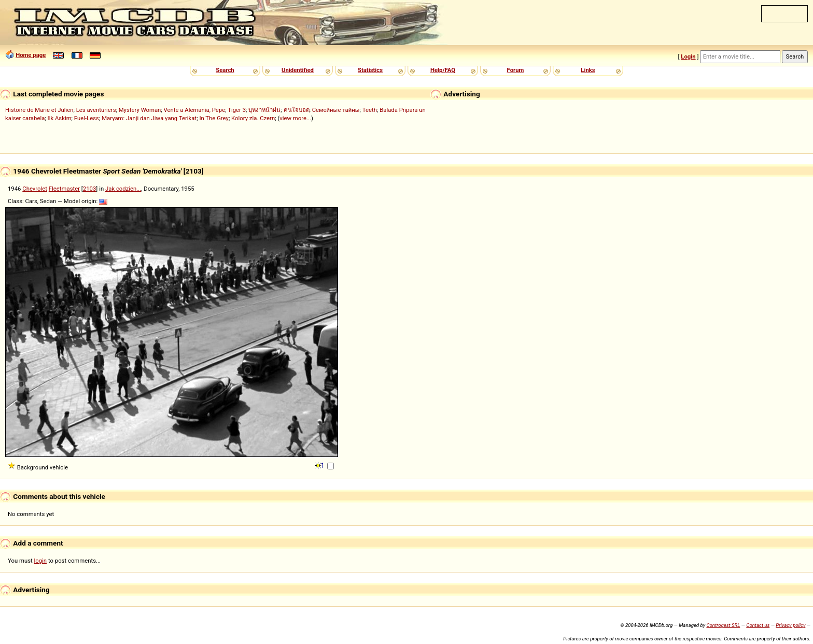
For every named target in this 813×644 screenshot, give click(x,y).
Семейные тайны (336, 110)
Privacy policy (790, 625)
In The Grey (214, 118)
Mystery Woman (140, 110)
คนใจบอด (297, 110)
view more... (295, 118)
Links (588, 70)
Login (688, 56)
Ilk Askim (60, 118)
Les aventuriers (96, 110)
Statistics (370, 70)
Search (225, 70)
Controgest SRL (723, 625)
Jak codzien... (123, 189)
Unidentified (298, 70)
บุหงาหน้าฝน (264, 110)
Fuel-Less (87, 118)
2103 (89, 189)
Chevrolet (35, 189)
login (41, 561)
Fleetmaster (64, 189)
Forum (516, 70)
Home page (31, 55)
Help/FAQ (443, 70)
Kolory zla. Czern (253, 118)
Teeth (370, 110)
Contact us (758, 625)
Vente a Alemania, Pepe (195, 110)
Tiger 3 (237, 110)
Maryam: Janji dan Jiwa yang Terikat (149, 118)
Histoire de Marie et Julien (39, 110)
